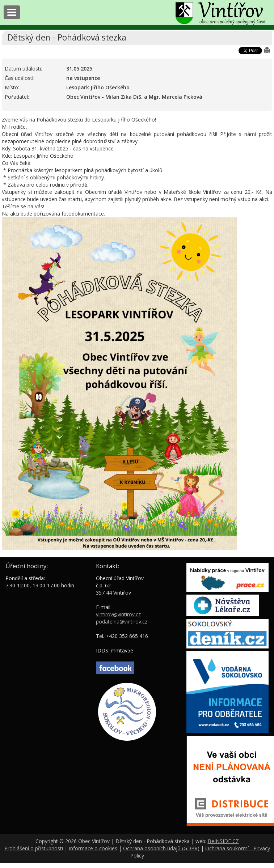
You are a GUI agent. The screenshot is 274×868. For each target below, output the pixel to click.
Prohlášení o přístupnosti (34, 848)
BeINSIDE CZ (223, 841)
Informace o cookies (93, 848)
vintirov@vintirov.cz (118, 614)
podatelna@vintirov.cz (122, 622)
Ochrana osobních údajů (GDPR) (161, 848)
